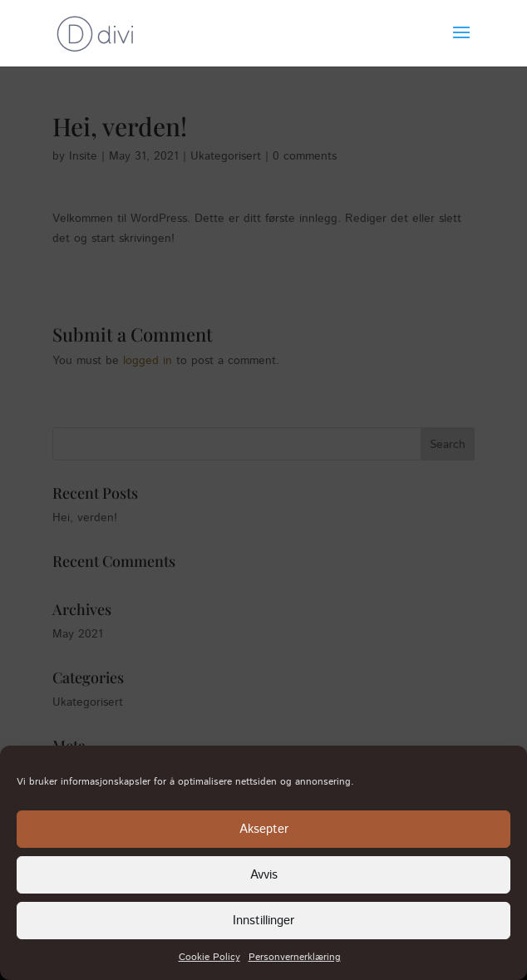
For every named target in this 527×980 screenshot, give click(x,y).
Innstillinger (263, 921)
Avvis (264, 875)
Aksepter (264, 829)
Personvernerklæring (295, 957)
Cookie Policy (209, 957)
